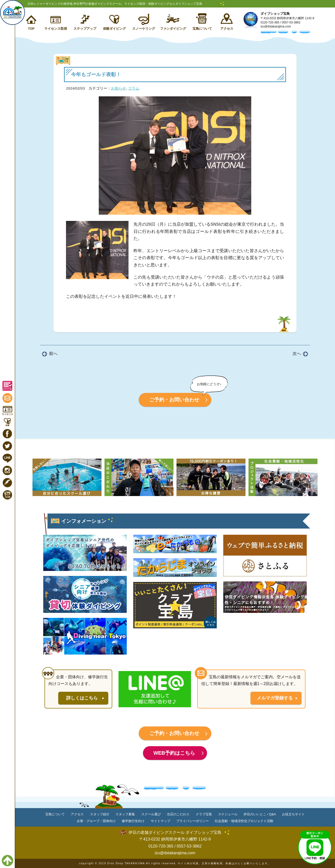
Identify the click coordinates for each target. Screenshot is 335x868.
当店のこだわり (178, 814)
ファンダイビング (173, 29)
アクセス (227, 29)
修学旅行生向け (133, 821)
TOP (31, 29)
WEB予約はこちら (174, 753)
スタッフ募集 (125, 814)
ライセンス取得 (56, 29)
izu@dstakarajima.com (276, 26)
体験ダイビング (114, 29)
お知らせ (118, 88)
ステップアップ (85, 29)
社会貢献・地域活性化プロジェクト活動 (244, 821)
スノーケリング (144, 29)
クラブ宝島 (204, 814)
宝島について (202, 29)
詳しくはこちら (82, 698)
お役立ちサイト (293, 814)
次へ (297, 354)
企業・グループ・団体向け (96, 821)
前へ (53, 354)
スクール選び (151, 814)
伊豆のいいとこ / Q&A (260, 814)
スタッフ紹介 (100, 814)
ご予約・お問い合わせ (174, 400)
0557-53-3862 (291, 22)
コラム (134, 88)
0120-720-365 (270, 22)
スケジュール (228, 814)
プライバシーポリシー (192, 821)
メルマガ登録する (275, 698)
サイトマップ (160, 821)
